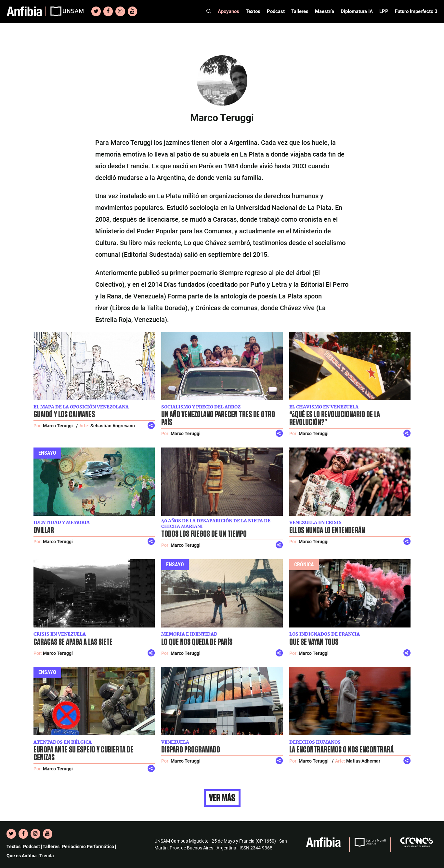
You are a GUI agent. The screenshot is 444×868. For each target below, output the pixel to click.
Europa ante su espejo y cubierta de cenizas (83, 754)
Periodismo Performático (88, 847)
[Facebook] (108, 11)
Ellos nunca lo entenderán (327, 530)
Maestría (325, 11)
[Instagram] (120, 11)
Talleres (300, 11)
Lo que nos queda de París (197, 642)
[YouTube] (132, 11)
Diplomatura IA (357, 11)
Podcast (276, 11)
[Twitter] (96, 11)
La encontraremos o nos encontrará (341, 750)
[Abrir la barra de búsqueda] (209, 11)
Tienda (47, 856)
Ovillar (44, 530)
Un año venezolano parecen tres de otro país (218, 419)
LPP (384, 11)
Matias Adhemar (363, 761)
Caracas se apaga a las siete (73, 642)
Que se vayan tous (314, 642)
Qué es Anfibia (22, 856)
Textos (253, 11)
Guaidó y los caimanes (64, 415)
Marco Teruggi (58, 426)
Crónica (304, 565)
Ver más (222, 798)
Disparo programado (191, 750)
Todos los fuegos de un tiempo (204, 534)
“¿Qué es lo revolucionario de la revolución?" (335, 419)
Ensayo (47, 453)
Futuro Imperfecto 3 (416, 11)
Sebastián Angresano (113, 426)
